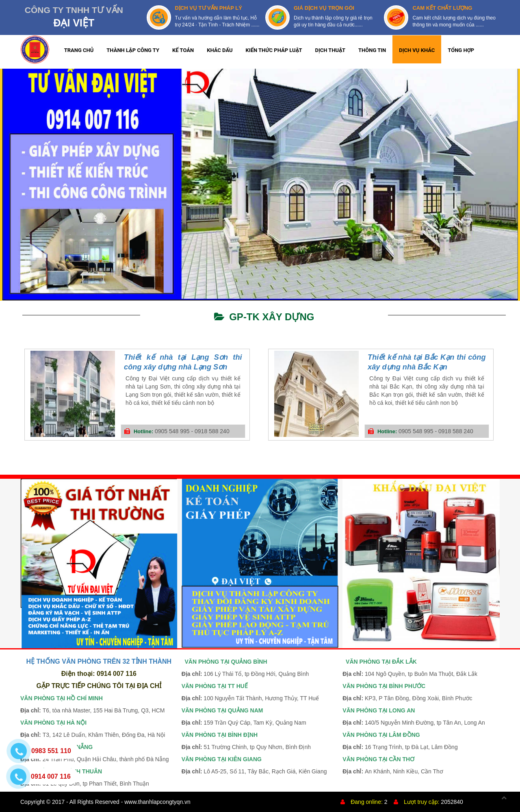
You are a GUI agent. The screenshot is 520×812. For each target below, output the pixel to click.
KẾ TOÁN (183, 50)
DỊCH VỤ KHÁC (417, 50)
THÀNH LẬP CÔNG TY (133, 50)
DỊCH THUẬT (330, 50)
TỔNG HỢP (461, 50)
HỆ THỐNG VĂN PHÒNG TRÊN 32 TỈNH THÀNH (99, 661)
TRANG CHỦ (79, 50)
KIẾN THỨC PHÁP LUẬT (274, 50)
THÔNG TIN (372, 50)
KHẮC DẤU (220, 50)
